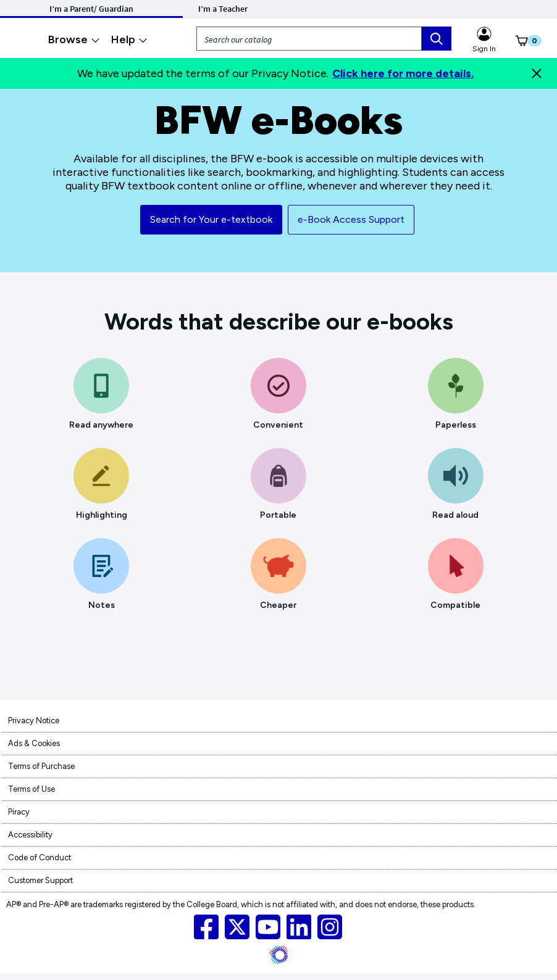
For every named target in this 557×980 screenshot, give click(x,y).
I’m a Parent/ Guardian (91, 9)
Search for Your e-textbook (211, 219)
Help (129, 39)
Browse (74, 39)
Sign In (484, 49)
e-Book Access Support (351, 219)
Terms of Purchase (41, 766)
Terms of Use (31, 789)
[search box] (437, 39)
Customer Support (40, 880)
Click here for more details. (403, 73)
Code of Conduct (40, 857)
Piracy (19, 812)
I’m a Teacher (223, 9)
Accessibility (30, 835)
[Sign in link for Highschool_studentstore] (484, 32)
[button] (515, 43)
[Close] (537, 73)
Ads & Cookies (34, 743)
